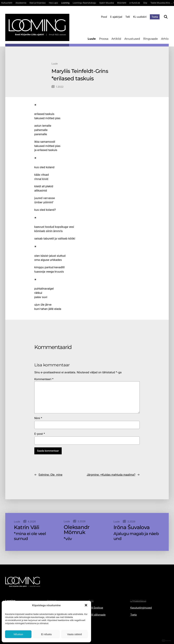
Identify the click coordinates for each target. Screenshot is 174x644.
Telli (128, 17)
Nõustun (18, 634)
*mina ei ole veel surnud (30, 536)
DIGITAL (167, 641)
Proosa (104, 39)
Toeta (155, 17)
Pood (104, 17)
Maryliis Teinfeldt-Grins (80, 71)
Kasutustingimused (141, 608)
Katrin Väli (27, 527)
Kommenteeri (44, 379)
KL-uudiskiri (140, 17)
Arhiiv (165, 39)
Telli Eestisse (96, 608)
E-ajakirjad (116, 17)
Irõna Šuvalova (132, 527)
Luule (92, 39)
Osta (91, 601)
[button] (86, 605)
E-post (40, 434)
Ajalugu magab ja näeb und (136, 536)
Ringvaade (151, 39)
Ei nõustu (46, 634)
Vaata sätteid (74, 634)
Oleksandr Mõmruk (77, 530)
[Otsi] (166, 17)
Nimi (38, 418)
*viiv (68, 539)
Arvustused (132, 39)
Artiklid (116, 39)
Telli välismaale (97, 615)
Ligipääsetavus (138, 601)
